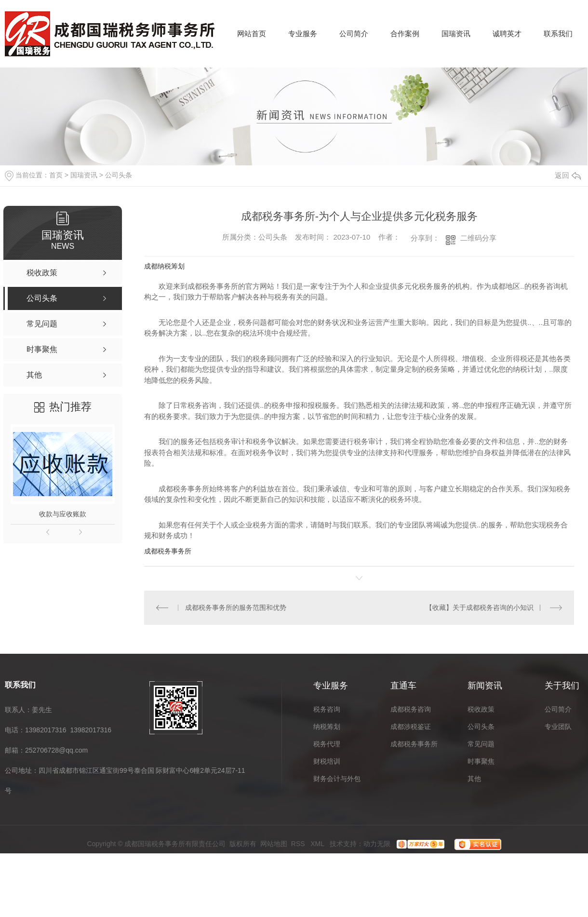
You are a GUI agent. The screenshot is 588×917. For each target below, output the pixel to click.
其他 (474, 778)
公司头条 (119, 175)
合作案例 (405, 34)
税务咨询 (327, 709)
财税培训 (327, 761)
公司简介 (354, 34)
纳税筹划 (327, 726)
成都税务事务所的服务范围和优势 (235, 607)
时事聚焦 (481, 761)
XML (318, 843)
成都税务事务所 (168, 551)
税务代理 (327, 743)
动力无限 (377, 843)
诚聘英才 (507, 34)
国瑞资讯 (456, 34)
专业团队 (558, 726)
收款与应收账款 (63, 514)
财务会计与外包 (337, 778)
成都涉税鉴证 (411, 726)
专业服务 (303, 34)
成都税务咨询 (411, 709)
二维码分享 (478, 238)
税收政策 (481, 709)
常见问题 (481, 743)
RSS (299, 843)
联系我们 (558, 34)
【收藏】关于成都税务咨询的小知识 (480, 607)
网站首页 (252, 34)
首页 (56, 175)
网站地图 (274, 843)
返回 (568, 175)
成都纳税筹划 (164, 266)
